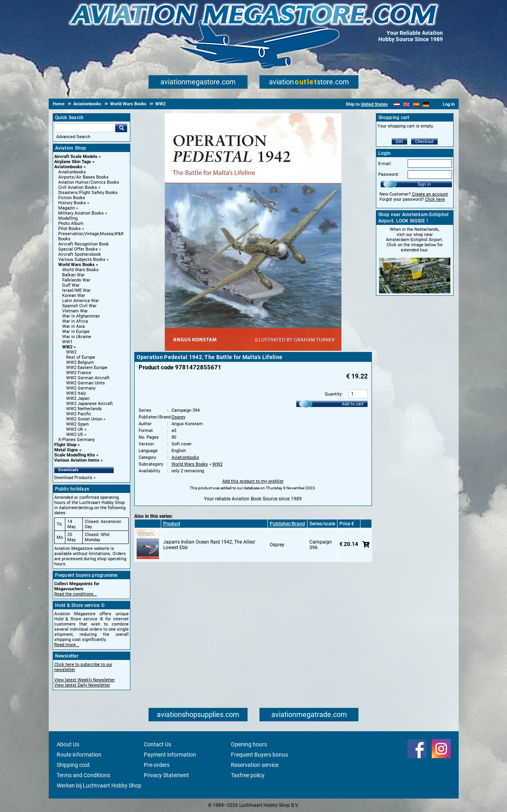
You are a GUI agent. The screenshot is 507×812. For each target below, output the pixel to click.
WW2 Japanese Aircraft (90, 404)
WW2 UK (75, 429)
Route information (79, 755)
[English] (407, 104)
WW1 (67, 342)
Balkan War (73, 275)
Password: (389, 174)
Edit (399, 142)
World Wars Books (76, 265)
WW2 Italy (76, 393)
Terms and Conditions (83, 775)
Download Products (73, 478)
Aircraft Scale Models (76, 157)
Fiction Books (72, 198)
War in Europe (76, 332)
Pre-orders (157, 765)
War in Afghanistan (81, 316)
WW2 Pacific (79, 414)
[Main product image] (253, 349)
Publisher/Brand (287, 524)
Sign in (424, 184)
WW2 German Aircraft (88, 378)
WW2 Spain (77, 424)
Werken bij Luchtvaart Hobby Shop (99, 785)
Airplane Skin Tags (73, 162)
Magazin (67, 208)
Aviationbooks (68, 167)
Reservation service (255, 765)
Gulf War (71, 285)
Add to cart (353, 404)
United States (374, 104)
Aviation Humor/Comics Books (89, 182)
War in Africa (75, 321)
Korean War (74, 296)
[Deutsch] (426, 104)
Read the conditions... (76, 594)
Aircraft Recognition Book (84, 244)
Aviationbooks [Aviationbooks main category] (72, 172)
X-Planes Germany (76, 440)
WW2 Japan (78, 398)
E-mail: (385, 164)
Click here (435, 199)
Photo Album (71, 223)
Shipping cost (73, 765)
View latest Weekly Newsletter (85, 680)
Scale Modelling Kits (75, 455)
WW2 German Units (86, 383)
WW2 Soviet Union (84, 419)
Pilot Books (70, 229)
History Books (72, 203)
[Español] (416, 104)
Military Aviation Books (81, 213)
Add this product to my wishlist (253, 481)
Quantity (333, 394)
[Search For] (85, 128)
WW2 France (79, 373)
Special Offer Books (78, 249)
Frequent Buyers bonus (259, 755)
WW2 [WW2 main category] (71, 352)
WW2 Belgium (80, 362)
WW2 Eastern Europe (87, 368)
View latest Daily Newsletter (82, 685)
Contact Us (157, 744)
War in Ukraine (77, 337)
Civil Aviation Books (78, 187)
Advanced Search (73, 137)
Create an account (430, 194)
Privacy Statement (166, 775)
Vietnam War (75, 311)
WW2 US (75, 435)
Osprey (178, 417)
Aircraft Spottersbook (80, 254)
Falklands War (76, 280)
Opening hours (249, 744)
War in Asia (73, 326)
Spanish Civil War (79, 306)
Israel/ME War (76, 290)
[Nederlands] (397, 104)
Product (172, 524)
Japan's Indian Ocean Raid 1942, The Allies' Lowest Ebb (209, 545)
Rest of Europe (81, 357)
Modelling (68, 218)
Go (121, 128)
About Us (68, 744)
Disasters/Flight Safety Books (88, 193)
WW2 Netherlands (84, 409)
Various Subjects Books (82, 260)
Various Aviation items (77, 460)
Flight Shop (65, 445)
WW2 (67, 347)
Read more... (67, 645)
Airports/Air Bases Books (83, 177)
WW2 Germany (81, 388)
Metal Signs (66, 450)
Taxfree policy (248, 775)
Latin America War (81, 301)
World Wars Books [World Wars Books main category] (80, 270)
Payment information (170, 755)
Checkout (424, 142)
